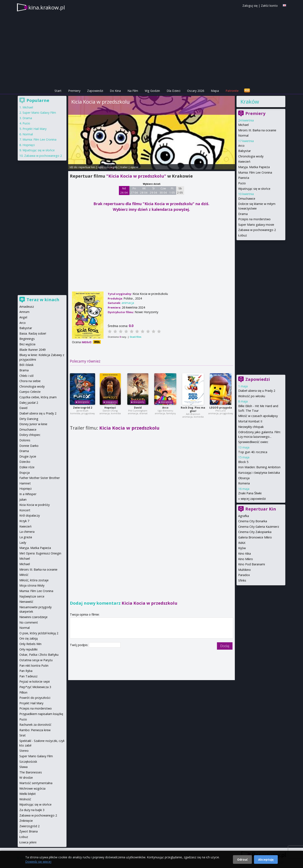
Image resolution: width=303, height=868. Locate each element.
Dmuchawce (247, 199)
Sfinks (242, 580)
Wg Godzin (152, 91)
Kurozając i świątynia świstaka (259, 473)
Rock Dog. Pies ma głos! (193, 409)
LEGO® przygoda (221, 408)
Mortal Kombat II (250, 421)
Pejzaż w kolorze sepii (35, 681)
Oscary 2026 (196, 91)
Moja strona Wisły (32, 585)
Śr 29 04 (153, 190)
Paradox (244, 575)
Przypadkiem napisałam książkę (41, 714)
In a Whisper (28, 494)
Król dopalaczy (30, 515)
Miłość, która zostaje (34, 580)
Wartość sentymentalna (36, 783)
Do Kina (115, 91)
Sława (23, 767)
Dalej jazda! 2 (29, 403)
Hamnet (25, 483)
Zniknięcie (26, 821)
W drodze (26, 778)
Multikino (245, 570)
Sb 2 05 (180, 190)
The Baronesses (31, 772)
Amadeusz (27, 307)
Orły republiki (28, 649)
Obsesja (244, 478)
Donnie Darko (29, 446)
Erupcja (25, 473)
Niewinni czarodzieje (33, 617)
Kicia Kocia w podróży (35, 505)
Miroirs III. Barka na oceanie (257, 130)
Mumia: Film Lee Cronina (255, 172)
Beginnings (27, 339)
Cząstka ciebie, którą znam (38, 397)
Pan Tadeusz (28, 676)
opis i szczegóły (108, 167)
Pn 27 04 (134, 190)
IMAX (242, 543)
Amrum (24, 312)
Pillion (23, 692)
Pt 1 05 (172, 190)
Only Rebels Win (30, 644)
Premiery (74, 91)
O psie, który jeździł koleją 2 (39, 633)
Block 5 (243, 462)
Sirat (23, 735)
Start (58, 91)
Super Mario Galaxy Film (39, 113)
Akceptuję (266, 859)
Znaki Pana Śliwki (250, 493)
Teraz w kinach (43, 300)
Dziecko (25, 462)
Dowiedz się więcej (38, 862)
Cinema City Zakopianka (255, 532)
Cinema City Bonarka (253, 521)
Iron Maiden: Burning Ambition (259, 467)
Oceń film (135, 337)
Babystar (245, 151)
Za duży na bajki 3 (32, 810)
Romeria (244, 483)
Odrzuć (242, 859)
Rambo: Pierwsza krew (35, 730)
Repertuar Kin (261, 509)
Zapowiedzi (95, 91)
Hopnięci (110, 408)
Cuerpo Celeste (30, 392)
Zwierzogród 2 (83, 408)
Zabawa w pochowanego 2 (257, 230)
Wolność (25, 799)
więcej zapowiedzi (253, 499)
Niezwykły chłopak (251, 427)
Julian (23, 499)
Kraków (250, 102)
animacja (128, 303)
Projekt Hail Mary (35, 129)
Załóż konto (269, 6)
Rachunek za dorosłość (35, 725)
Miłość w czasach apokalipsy (258, 416)
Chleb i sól (26, 376)
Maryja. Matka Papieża (254, 167)
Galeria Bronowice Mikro (255, 537)
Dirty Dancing (29, 419)
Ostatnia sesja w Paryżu (36, 660)
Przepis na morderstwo (254, 219)
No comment (29, 622)
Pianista (244, 178)
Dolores (25, 440)
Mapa (215, 91)
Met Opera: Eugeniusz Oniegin (40, 553)
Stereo (24, 751)
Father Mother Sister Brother (40, 478)
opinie (134, 167)
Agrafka (244, 516)
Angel (23, 317)
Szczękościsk (28, 762)
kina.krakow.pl (47, 7)
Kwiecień (244, 162)
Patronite (232, 91)
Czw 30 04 (163, 190)
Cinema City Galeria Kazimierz (259, 527)
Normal (243, 135)
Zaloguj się (250, 6)
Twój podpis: (79, 645)
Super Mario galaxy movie (256, 225)
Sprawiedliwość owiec (253, 442)
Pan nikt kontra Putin (34, 666)
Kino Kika (245, 553)
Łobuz (243, 235)
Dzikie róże (27, 467)
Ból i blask (26, 365)
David (138, 408)
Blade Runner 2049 (32, 350)
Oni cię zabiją (29, 638)
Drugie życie (28, 456)
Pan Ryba (26, 671)
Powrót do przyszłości (35, 698)
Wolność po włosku (252, 396)
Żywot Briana (29, 831)
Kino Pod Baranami (252, 564)
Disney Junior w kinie (33, 424)
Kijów (242, 548)
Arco (165, 408)
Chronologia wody (251, 156)
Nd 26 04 (124, 190)
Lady (23, 543)
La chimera (27, 532)
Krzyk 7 (24, 521)
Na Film (133, 91)
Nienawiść (26, 602)
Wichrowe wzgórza (32, 788)
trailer (124, 167)
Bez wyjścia (27, 344)
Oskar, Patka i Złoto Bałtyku (39, 655)
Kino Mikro (246, 559)
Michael (243, 125)
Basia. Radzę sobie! (33, 333)
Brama (24, 370)
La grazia (26, 537)
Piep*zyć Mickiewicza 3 (35, 687)
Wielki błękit (28, 794)
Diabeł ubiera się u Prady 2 (257, 391)
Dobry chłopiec (30, 435)
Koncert (25, 510)
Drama (243, 214)
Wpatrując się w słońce (254, 189)
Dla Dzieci (173, 91)
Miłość (24, 575)
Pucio (242, 183)
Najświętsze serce (32, 596)
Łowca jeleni (28, 842)
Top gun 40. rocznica (253, 452)
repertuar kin (87, 167)
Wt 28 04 (144, 190)
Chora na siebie (30, 381)
